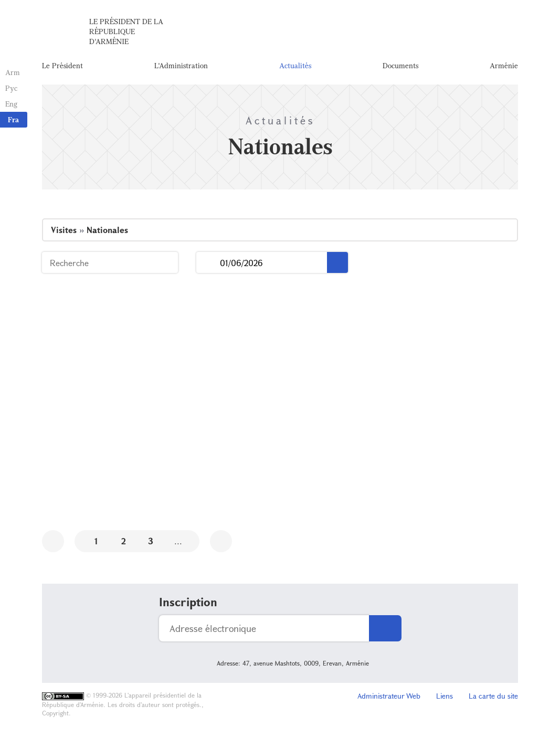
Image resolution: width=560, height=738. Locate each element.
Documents (400, 65)
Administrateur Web (389, 696)
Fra (13, 119)
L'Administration (181, 65)
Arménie (504, 65)
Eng (11, 104)
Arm (13, 72)
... (208, 263)
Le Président (62, 65)
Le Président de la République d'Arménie (126, 31)
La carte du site (493, 696)
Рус (11, 88)
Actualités (295, 65)
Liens (445, 696)
